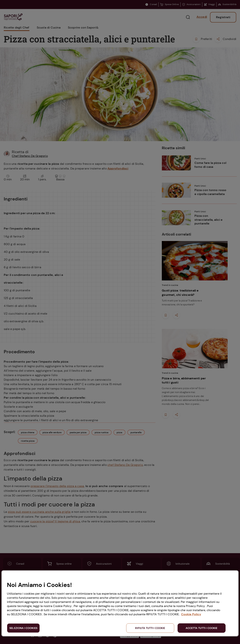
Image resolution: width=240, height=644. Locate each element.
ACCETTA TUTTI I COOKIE (201, 628)
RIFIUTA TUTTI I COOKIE (150, 628)
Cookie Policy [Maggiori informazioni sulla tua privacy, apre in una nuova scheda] (191, 614)
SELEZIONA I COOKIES (23, 628)
